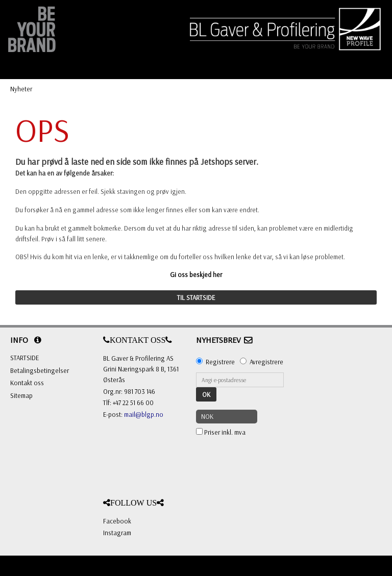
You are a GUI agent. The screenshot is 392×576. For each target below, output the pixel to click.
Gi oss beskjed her (196, 274)
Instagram (117, 533)
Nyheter (21, 89)
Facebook (117, 521)
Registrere (220, 362)
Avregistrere (266, 362)
